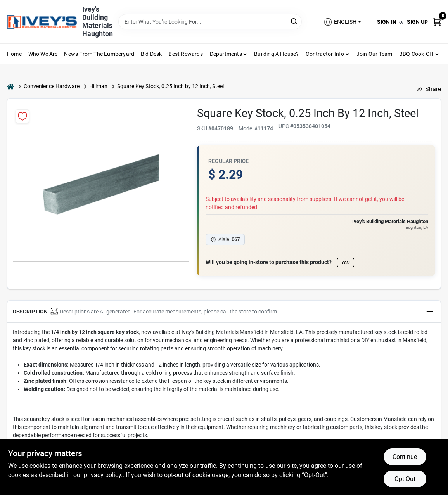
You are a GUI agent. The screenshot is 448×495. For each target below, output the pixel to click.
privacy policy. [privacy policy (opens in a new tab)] (103, 475)
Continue (405, 457)
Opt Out (405, 479)
